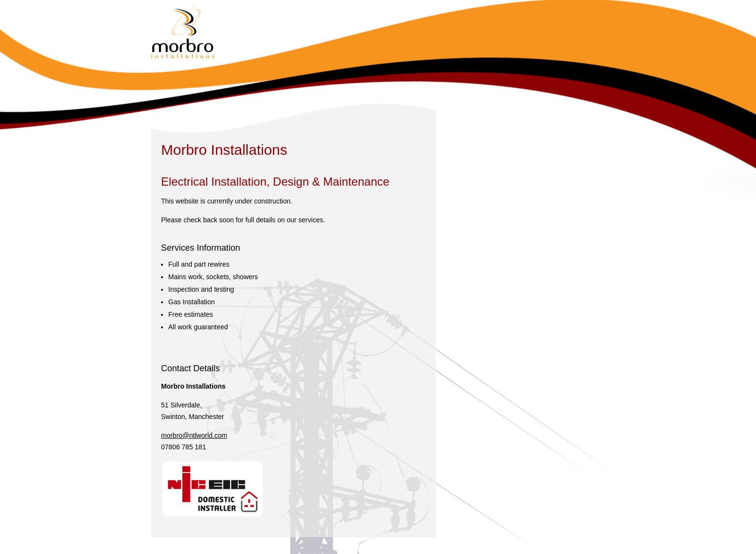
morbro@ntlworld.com (194, 435)
